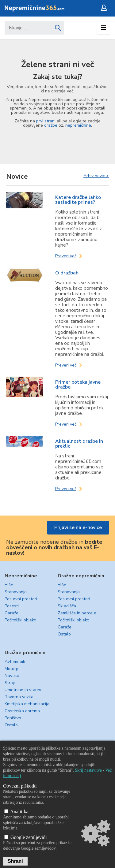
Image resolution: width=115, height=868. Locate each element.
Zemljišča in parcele (77, 613)
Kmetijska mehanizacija (27, 704)
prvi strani (46, 121)
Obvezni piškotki (20, 786)
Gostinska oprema (22, 711)
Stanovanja (16, 592)
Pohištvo (13, 718)
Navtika (12, 676)
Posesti (12, 606)
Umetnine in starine (24, 690)
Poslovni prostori (21, 599)
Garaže (11, 613)
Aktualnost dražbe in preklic (79, 444)
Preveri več (66, 256)
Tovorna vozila (19, 697)
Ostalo (64, 634)
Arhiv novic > (96, 176)
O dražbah (67, 273)
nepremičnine (78, 125)
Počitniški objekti (21, 620)
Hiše (9, 585)
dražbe (51, 125)
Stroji (10, 683)
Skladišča (67, 606)
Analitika (16, 812)
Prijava (105, 8)
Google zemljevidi (26, 837)
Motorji (11, 669)
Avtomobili (15, 662)
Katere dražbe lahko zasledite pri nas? (78, 200)
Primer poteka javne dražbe (78, 385)
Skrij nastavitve (88, 770)
